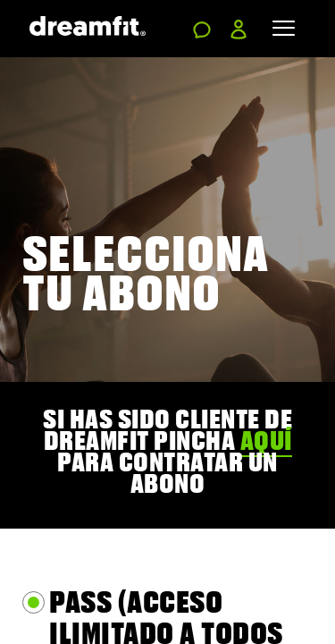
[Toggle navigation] (284, 28)
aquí (266, 440)
